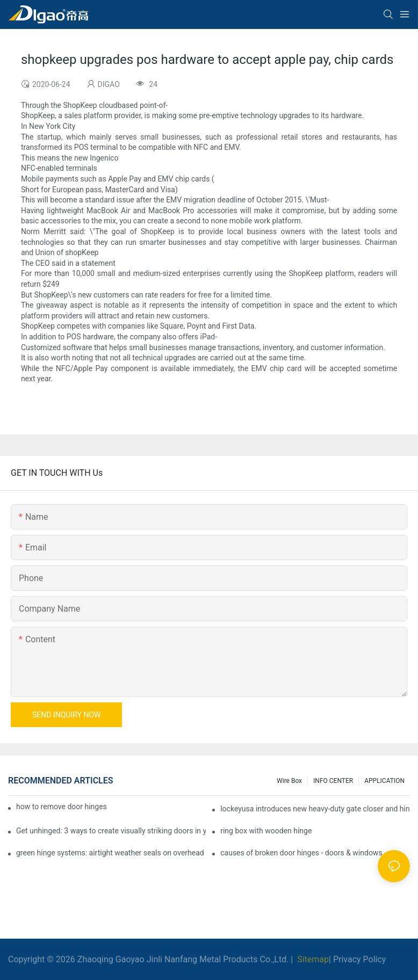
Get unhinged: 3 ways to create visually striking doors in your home (111, 831)
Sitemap (312, 959)
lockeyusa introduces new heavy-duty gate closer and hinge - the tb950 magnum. (315, 809)
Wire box (289, 781)
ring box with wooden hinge (266, 831)
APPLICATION (384, 781)
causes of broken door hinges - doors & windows (301, 853)
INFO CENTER (333, 781)
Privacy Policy (360, 959)
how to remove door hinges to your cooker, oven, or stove (62, 807)
